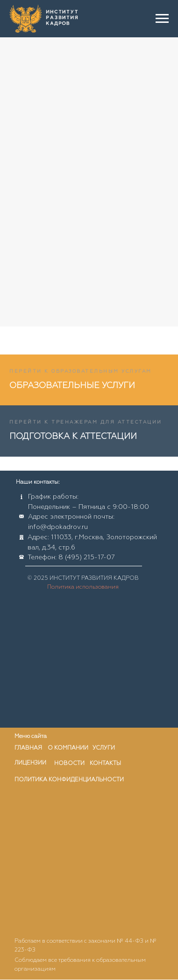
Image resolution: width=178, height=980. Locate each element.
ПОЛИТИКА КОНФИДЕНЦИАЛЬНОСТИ (69, 780)
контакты (105, 764)
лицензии (30, 763)
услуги (104, 748)
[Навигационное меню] (162, 19)
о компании (68, 748)
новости (69, 764)
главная (28, 748)
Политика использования (83, 587)
